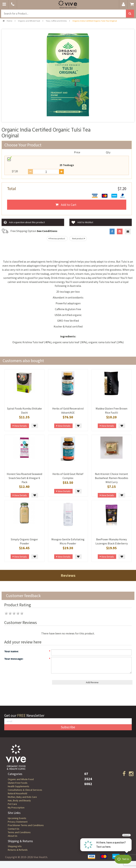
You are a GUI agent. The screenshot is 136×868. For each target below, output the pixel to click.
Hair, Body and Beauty (19, 800)
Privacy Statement (18, 822)
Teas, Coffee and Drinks (56, 21)
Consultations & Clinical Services (25, 790)
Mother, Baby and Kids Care (22, 797)
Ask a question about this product (24, 222)
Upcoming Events (17, 818)
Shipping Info (15, 846)
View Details (20, 426)
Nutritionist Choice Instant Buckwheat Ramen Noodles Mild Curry (112, 478)
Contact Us (14, 829)
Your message (13, 659)
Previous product (56, 238)
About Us (13, 836)
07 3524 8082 (88, 779)
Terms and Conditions (19, 832)
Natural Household (17, 793)
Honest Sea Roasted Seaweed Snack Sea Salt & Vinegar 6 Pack (24, 478)
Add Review (92, 682)
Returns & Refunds (18, 850)
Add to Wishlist (82, 222)
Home (7, 21)
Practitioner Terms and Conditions (26, 825)
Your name (11, 651)
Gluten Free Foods (18, 783)
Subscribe (68, 727)
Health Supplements (19, 786)
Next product (79, 238)
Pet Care (12, 804)
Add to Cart (66, 205)
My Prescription (16, 808)
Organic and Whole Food (29, 21)
